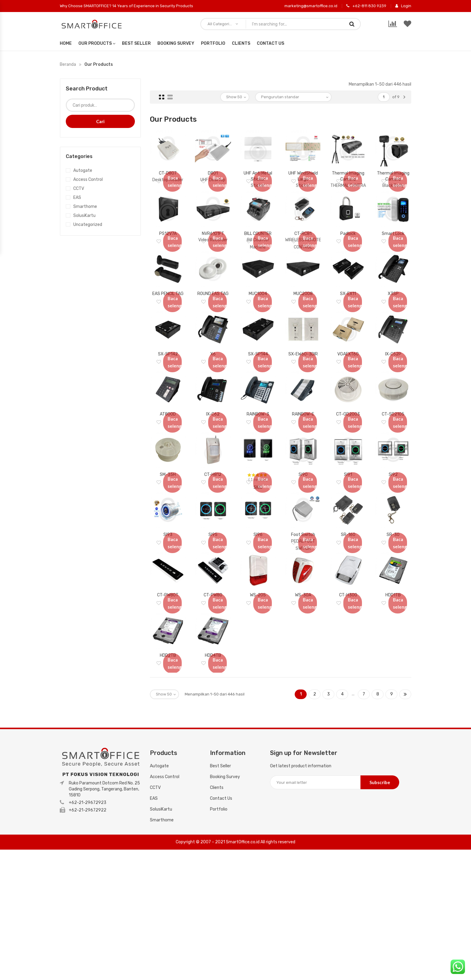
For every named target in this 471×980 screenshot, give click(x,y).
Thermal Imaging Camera (348, 176)
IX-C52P (393, 394)
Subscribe (380, 913)
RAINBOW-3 (258, 469)
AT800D (168, 469)
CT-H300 (348, 693)
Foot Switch (303, 618)
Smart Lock (393, 245)
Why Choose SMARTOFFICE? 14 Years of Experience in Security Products (126, 6)
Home (66, 43)
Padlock (348, 245)
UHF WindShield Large (303, 176)
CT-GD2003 (348, 469)
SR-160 (348, 618)
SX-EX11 (348, 319)
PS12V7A (168, 245)
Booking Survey (176, 43)
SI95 (213, 618)
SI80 (258, 557)
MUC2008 (303, 319)
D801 (213, 170)
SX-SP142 (168, 394)
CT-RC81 (303, 245)
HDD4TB (213, 768)
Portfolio (213, 43)
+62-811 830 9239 (366, 6)
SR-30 (393, 618)
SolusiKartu (84, 216)
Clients (241, 43)
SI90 (303, 544)
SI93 (168, 618)
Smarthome (85, 207)
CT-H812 (213, 544)
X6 (213, 394)
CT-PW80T (168, 693)
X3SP (393, 319)
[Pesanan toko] (293, 97)
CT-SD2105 (393, 469)
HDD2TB (168, 768)
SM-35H (168, 544)
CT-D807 (168, 170)
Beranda (68, 64)
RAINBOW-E (303, 469)
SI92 (393, 544)
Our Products (95, 43)
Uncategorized (88, 225)
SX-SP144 (258, 394)
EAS (77, 198)
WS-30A (303, 693)
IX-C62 (213, 469)
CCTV (79, 189)
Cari (100, 121)
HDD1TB (393, 693)
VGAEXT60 (348, 394)
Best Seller (136, 43)
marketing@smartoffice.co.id (311, 6)
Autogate (83, 170)
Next (405, 825)
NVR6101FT (213, 245)
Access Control (88, 180)
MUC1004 (258, 319)
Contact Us (270, 43)
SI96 (258, 618)
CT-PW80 (213, 693)
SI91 (348, 544)
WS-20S (258, 693)
